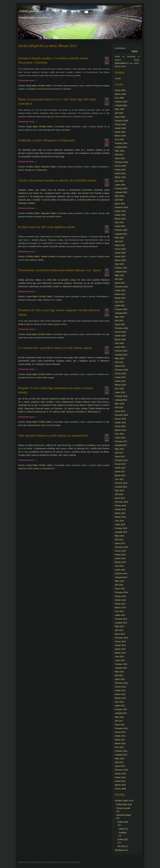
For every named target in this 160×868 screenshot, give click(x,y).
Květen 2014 (120, 600)
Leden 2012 (120, 706)
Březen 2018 (120, 430)
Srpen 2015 (120, 543)
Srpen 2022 (120, 245)
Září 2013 (119, 630)
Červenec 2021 (121, 287)
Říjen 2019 (120, 358)
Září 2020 (119, 321)
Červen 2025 (120, 124)
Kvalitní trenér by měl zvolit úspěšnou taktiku (47, 227)
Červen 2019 (120, 374)
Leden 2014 (120, 615)
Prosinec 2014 (121, 574)
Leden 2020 (120, 347)
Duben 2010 (120, 781)
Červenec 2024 (121, 162)
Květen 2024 (120, 170)
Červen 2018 (120, 419)
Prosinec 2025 (121, 102)
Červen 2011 (120, 732)
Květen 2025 (120, 128)
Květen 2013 (120, 645)
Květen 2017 (120, 468)
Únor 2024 (119, 181)
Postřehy (123, 833)
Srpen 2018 (120, 411)
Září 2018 (119, 407)
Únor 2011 (119, 747)
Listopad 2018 (121, 400)
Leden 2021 (120, 306)
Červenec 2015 (121, 547)
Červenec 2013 (121, 638)
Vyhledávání (120, 48)
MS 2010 (121, 846)
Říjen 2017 (120, 449)
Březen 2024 (120, 177)
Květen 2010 (120, 777)
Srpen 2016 (120, 498)
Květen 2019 (120, 377)
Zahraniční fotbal (48, 167)
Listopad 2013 (121, 623)
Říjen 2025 (120, 109)
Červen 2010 (120, 774)
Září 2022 (119, 241)
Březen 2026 (120, 94)
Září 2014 (119, 585)
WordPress (23, 862)
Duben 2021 (120, 294)
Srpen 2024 (120, 158)
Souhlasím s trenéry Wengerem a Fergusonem (47, 140)
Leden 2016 (120, 524)
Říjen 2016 (120, 491)
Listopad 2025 (121, 105)
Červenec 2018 (121, 415)
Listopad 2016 (121, 487)
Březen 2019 (120, 385)
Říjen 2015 (120, 536)
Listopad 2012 (121, 668)
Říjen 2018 (120, 404)
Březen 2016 (120, 517)
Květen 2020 (120, 336)
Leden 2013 (120, 660)
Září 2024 (119, 155)
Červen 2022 (120, 249)
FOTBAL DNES (45, 86)
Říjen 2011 (120, 717)
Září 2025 (119, 113)
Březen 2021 (120, 298)
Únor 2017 (119, 479)
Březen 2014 (120, 608)
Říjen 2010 (120, 759)
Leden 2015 (120, 570)
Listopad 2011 (121, 713)
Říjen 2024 (120, 151)
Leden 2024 (120, 185)
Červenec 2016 (121, 502)
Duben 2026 (120, 90)
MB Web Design (74, 862)
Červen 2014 (120, 596)
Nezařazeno (120, 850)
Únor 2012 (119, 702)
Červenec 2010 (121, 770)
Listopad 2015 (121, 532)
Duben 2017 (120, 472)
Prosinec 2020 (121, 309)
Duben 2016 (120, 513)
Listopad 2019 (121, 355)
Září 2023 (119, 200)
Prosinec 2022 (121, 230)
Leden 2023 (120, 226)
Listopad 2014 (121, 577)
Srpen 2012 (120, 679)
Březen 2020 (120, 339)
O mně (118, 79)
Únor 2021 (119, 302)
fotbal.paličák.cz (32, 11)
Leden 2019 (120, 392)
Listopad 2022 (121, 234)
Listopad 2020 (121, 313)
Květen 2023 (120, 211)
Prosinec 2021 (121, 268)
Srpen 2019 (120, 366)
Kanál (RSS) (35, 862)
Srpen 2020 (120, 324)
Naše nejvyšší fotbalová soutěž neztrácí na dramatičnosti (53, 435)
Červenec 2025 (121, 121)
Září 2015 (119, 540)
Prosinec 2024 (121, 143)
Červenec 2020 (121, 328)
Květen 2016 (120, 509)
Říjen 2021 (120, 275)
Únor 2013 (119, 657)
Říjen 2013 (120, 626)
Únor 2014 (119, 611)
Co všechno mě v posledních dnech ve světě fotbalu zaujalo (55, 348)
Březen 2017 (120, 475)
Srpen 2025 (120, 117)
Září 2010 (119, 762)
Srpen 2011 (120, 725)
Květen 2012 (120, 691)
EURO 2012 (123, 839)
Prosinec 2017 (121, 441)
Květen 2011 (120, 736)
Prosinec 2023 (121, 189)
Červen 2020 (120, 332)
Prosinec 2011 (121, 709)
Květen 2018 (120, 423)
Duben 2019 (120, 381)
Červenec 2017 (121, 460)
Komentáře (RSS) (49, 862)
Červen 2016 (120, 506)
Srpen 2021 (120, 283)
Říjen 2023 (120, 196)
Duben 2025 (120, 132)
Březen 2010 (120, 785)
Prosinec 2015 (121, 528)
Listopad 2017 (121, 445)
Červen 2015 (120, 551)
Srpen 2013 (120, 634)
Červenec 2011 (121, 728)
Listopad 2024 (121, 147)
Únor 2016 (119, 521)
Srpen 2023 (120, 204)
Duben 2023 (120, 215)
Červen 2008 (120, 789)
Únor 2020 (119, 343)
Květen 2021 (120, 290)
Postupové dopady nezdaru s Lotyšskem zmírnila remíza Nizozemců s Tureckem (53, 60)
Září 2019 (119, 362)
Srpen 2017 (120, 456)
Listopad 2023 (121, 192)
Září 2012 (119, 675)
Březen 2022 (120, 260)
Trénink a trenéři (48, 257)
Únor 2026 (119, 98)
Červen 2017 (120, 464)
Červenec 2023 (121, 207)
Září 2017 (119, 453)
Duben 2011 (120, 740)
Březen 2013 (120, 653)
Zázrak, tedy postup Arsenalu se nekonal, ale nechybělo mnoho (57, 180)
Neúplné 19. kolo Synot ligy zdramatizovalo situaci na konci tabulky (56, 390)
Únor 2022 (119, 264)
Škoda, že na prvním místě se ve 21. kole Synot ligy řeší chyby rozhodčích (57, 101)
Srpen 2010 (120, 766)
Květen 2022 (120, 253)
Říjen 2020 (120, 317)
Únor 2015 (119, 566)
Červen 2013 (120, 642)
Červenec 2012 (121, 683)
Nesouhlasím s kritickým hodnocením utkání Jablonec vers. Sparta (59, 270)
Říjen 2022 (120, 238)
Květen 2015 (120, 555)
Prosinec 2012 (121, 664)
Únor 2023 (119, 222)
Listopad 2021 (121, 272)
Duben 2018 (120, 426)
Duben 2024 (120, 173)
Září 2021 (119, 279)
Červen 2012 (120, 687)
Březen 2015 (120, 562)
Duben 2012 (120, 694)
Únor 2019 (119, 389)
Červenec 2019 (121, 370)
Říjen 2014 (120, 581)
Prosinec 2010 (121, 751)
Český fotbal (31, 86)
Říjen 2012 (120, 672)
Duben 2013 (120, 649)
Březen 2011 (120, 743)
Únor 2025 (119, 140)
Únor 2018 (119, 434)
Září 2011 (119, 721)
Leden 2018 (120, 438)
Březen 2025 (120, 136)
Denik (121, 829)
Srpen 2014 (120, 589)
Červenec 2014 (121, 592)
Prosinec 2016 (121, 483)
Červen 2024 (120, 166)
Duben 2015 (120, 558)
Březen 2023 (120, 219)
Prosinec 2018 (121, 396)
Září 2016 (119, 494)
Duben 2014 (120, 604)
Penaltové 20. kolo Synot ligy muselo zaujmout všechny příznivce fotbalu (59, 312)
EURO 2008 (123, 822)
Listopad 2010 (121, 755)
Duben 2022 (120, 257)
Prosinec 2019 (121, 351)
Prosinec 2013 (121, 619)
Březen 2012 (120, 698)
